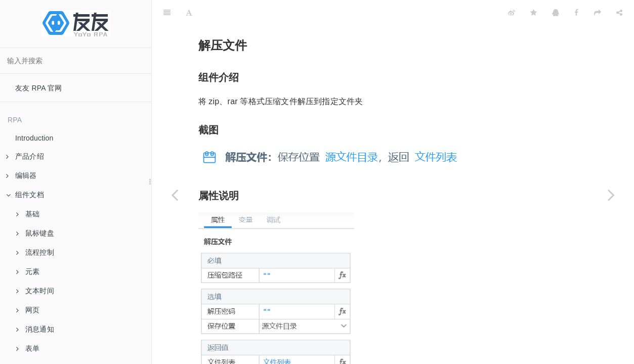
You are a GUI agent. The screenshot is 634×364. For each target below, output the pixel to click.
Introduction (34, 138)
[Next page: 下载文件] (611, 195)
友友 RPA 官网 (39, 88)
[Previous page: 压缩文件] (175, 195)
